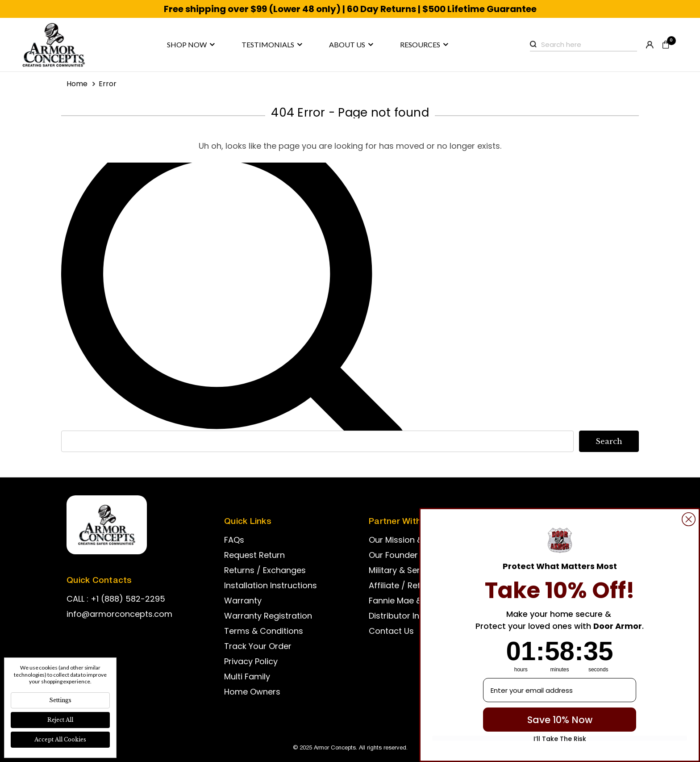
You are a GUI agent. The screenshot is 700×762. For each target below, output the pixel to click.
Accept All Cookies (60, 739)
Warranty (243, 601)
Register (650, 45)
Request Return (254, 555)
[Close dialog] (689, 519)
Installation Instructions (271, 585)
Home (77, 84)
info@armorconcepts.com (119, 614)
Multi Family (247, 676)
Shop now (191, 45)
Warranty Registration (268, 616)
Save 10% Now (560, 720)
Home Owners (252, 692)
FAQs (234, 540)
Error (108, 84)
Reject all (60, 720)
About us (351, 45)
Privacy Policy (251, 661)
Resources (424, 45)
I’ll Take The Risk (560, 738)
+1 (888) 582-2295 (128, 599)
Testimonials (272, 45)
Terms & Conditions (264, 631)
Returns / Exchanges (265, 570)
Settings (60, 700)
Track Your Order (258, 646)
